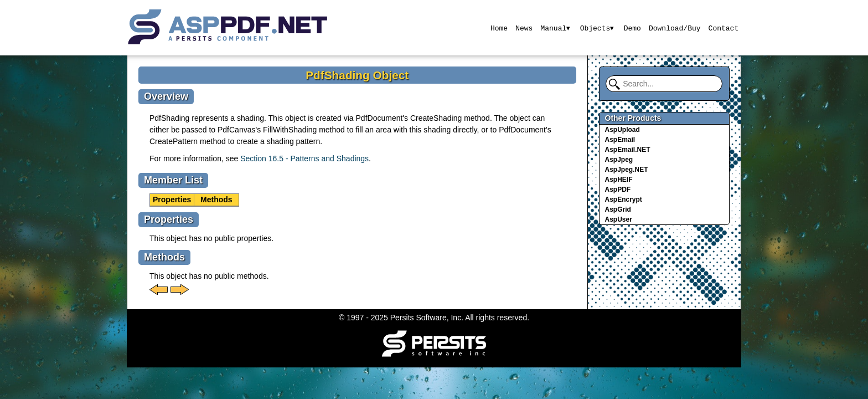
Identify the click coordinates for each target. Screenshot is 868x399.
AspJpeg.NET (627, 170)
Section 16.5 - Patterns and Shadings (304, 158)
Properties (172, 199)
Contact (724, 28)
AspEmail (620, 140)
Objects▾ (597, 28)
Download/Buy (675, 28)
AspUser (619, 219)
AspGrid (618, 209)
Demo (632, 28)
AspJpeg (619, 160)
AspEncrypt (624, 199)
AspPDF (618, 190)
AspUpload (622, 130)
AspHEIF (619, 180)
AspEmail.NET (628, 150)
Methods (216, 199)
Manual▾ (555, 28)
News (523, 28)
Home (498, 28)
